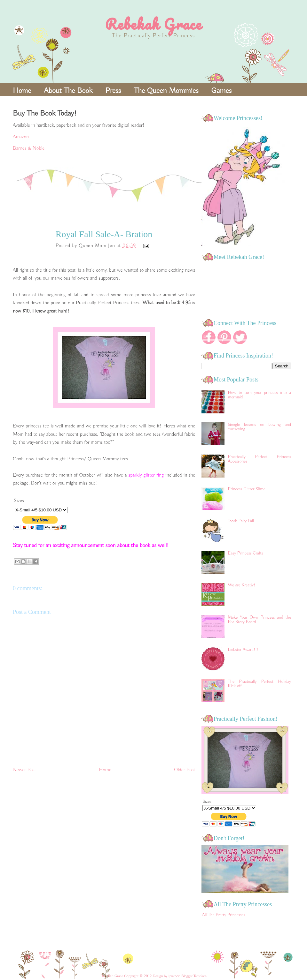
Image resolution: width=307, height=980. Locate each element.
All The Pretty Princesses (224, 915)
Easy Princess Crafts (246, 553)
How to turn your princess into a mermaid (260, 395)
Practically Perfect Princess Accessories (260, 459)
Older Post (185, 770)
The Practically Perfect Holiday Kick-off (260, 684)
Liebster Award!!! (243, 650)
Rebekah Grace (153, 24)
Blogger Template (194, 976)
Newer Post (24, 770)
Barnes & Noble (29, 148)
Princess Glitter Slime (247, 489)
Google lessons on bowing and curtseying (260, 427)
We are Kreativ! (242, 585)
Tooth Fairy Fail (241, 521)
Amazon (21, 137)
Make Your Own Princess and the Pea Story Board (260, 620)
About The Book (68, 91)
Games (222, 91)
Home (22, 91)
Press (113, 91)
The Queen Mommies (166, 91)
